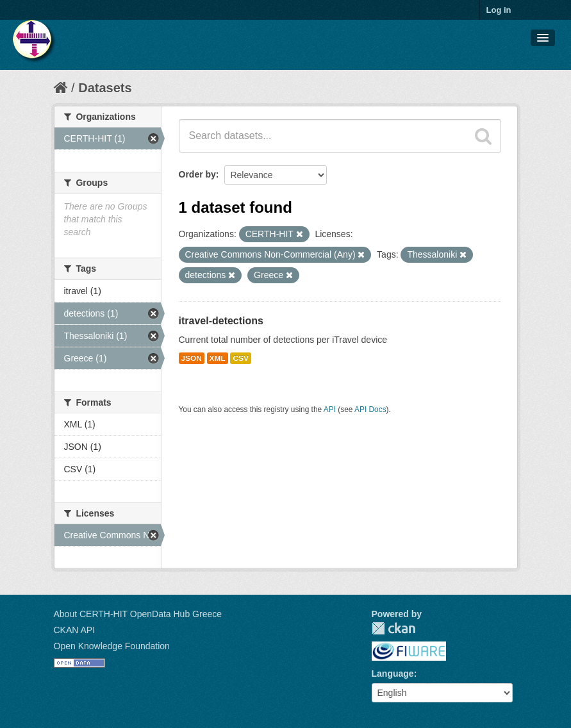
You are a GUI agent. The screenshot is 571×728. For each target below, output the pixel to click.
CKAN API (75, 630)
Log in (499, 10)
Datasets (105, 88)
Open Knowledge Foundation (112, 646)
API (330, 409)
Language (393, 674)
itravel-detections (221, 321)
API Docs (370, 409)
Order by (197, 174)
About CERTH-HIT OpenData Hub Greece (138, 614)
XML (218, 358)
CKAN (393, 628)
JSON (192, 358)
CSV (240, 358)
